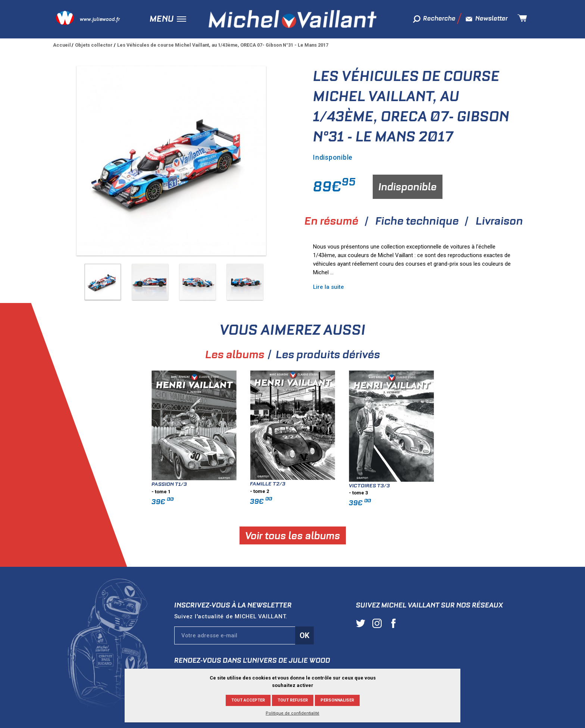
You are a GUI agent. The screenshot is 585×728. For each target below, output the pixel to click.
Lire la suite (329, 287)
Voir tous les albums (431, 535)
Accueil (62, 45)
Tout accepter (248, 700)
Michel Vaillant (292, 19)
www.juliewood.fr (100, 19)
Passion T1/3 (308, 484)
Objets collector (94, 45)
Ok (304, 635)
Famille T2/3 (406, 484)
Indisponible (408, 187)
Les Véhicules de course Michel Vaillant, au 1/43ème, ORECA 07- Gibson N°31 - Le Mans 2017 (223, 45)
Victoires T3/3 (508, 485)
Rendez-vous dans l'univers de (252, 660)
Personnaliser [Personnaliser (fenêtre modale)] (337, 700)
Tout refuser (293, 700)
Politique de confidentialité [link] (292, 713)
